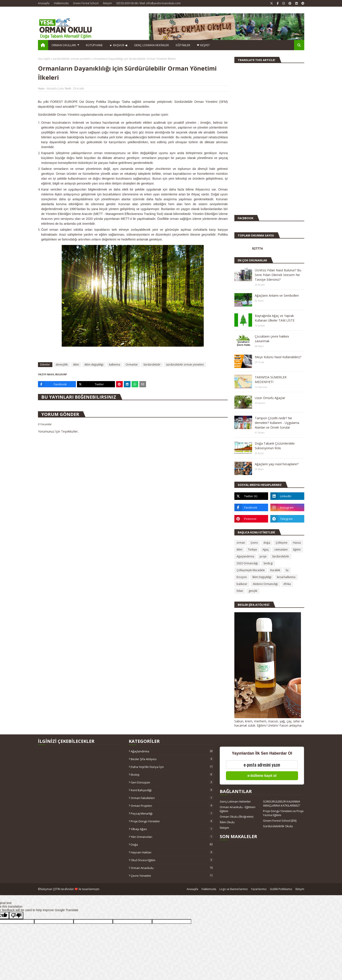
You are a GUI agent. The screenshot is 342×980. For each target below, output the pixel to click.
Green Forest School (86, 3)
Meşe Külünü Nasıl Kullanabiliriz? (278, 357)
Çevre (254, 543)
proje (263, 556)
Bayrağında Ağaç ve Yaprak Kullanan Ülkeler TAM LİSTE (275, 318)
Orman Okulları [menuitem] (64, 45)
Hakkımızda (61, 3)
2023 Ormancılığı (247, 563)
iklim (76, 365)
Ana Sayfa (44, 59)
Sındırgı (268, 563)
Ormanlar (132, 365)
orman (241, 543)
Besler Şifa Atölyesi (172, 759)
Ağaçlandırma (245, 556)
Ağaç (266, 550)
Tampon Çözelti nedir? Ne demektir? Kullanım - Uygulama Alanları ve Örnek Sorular (277, 423)
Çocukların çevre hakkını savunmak (272, 339)
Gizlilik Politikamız (281, 889)
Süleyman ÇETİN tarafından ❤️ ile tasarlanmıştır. (70, 889)
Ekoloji (172, 775)
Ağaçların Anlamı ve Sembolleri (277, 295)
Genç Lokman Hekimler (235, 801)
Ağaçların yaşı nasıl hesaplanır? (277, 464)
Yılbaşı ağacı (172, 829)
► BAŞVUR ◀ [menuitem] (119, 45)
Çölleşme (282, 543)
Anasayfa (44, 3)
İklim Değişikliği (262, 577)
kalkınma (115, 365)
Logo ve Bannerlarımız (234, 889)
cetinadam (281, 550)
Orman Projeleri (172, 806)
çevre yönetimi (172, 876)
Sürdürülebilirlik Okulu (278, 826)
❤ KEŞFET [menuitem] (203, 45)
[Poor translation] (16, 915)
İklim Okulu (227, 822)
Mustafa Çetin (55, 88)
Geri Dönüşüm (172, 782)
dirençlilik (62, 365)
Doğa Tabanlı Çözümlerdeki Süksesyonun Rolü (275, 446)
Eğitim (297, 550)
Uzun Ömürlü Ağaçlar (270, 398)
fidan (240, 591)
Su (287, 570)
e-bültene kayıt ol (262, 776)
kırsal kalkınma (286, 577)
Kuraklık (275, 570)
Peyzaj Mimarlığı (172, 813)
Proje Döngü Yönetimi (172, 821)
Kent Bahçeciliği (172, 790)
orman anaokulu (172, 868)
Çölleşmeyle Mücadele (251, 570)
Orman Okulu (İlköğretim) (236, 817)
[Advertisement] (248, 141)
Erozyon (242, 577)
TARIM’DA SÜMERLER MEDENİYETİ (271, 380)
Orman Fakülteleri (172, 798)
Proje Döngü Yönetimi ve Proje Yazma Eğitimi (283, 813)
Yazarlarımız (259, 889)
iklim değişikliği (94, 365)
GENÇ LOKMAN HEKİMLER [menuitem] (152, 45)
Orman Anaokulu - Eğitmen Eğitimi (238, 809)
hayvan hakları (172, 852)
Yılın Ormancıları (172, 837)
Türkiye (252, 550)
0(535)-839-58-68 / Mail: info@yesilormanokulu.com (148, 3)
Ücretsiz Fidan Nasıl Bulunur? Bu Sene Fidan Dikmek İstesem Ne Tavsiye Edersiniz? (278, 275)
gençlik (253, 591)
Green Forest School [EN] (280, 821)
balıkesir (242, 584)
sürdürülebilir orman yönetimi (72, 59)
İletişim (107, 3)
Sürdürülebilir (152, 365)
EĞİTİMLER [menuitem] (183, 45)
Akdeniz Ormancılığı (265, 584)
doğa (267, 543)
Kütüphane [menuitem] (94, 45)
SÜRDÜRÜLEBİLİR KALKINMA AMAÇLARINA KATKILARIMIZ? (282, 803)
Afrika (287, 584)
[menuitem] (43, 45)
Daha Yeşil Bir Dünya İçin (172, 767)
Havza (297, 543)
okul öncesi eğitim (172, 860)
